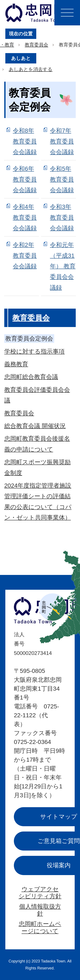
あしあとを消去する (31, 69)
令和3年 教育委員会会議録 (62, 217)
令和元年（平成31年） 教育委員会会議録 (63, 266)
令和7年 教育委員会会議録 (62, 141)
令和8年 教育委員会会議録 (25, 141)
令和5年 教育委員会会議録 (62, 179)
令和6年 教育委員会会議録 (25, 179)
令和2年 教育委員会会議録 (25, 256)
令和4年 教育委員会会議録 (25, 217)
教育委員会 (36, 45)
